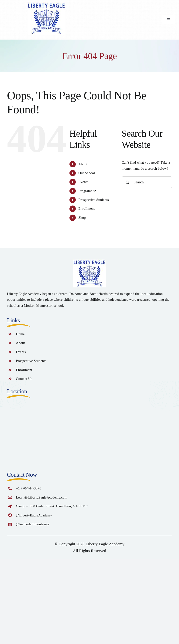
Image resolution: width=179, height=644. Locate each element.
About (83, 164)
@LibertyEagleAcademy (34, 515)
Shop (82, 218)
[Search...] (147, 182)
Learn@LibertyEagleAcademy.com (42, 497)
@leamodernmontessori (33, 524)
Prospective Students (94, 200)
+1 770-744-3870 (29, 488)
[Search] (127, 182)
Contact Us (24, 379)
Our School (87, 173)
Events (83, 182)
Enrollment (86, 209)
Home (20, 334)
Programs (87, 191)
